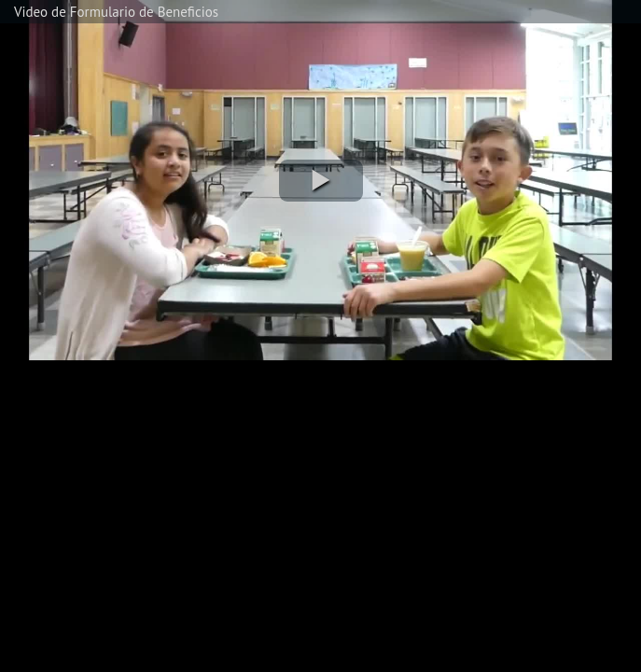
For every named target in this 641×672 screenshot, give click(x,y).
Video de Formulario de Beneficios (116, 12)
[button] (321, 181)
